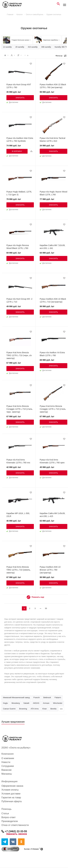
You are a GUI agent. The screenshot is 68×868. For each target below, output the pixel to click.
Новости (6, 762)
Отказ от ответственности (15, 825)
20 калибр (20, 47)
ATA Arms (35, 709)
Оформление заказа (12, 786)
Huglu (5, 703)
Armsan (46, 703)
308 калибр (46, 47)
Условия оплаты (10, 790)
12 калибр (7, 47)
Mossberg (16, 703)
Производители (10, 821)
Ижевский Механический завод (16, 697)
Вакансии (6, 770)
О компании (8, 758)
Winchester (58, 703)
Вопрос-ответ (8, 817)
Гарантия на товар (11, 798)
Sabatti (26, 703)
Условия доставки (11, 794)
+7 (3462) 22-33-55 (16, 831)
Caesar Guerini (9, 709)
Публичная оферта (11, 801)
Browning (23, 709)
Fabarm (58, 697)
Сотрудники (8, 766)
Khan (45, 709)
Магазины (7, 774)
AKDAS (36, 703)
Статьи (5, 813)
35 (46, 608)
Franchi (36, 697)
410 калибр (33, 47)
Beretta (53, 709)
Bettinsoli (47, 697)
